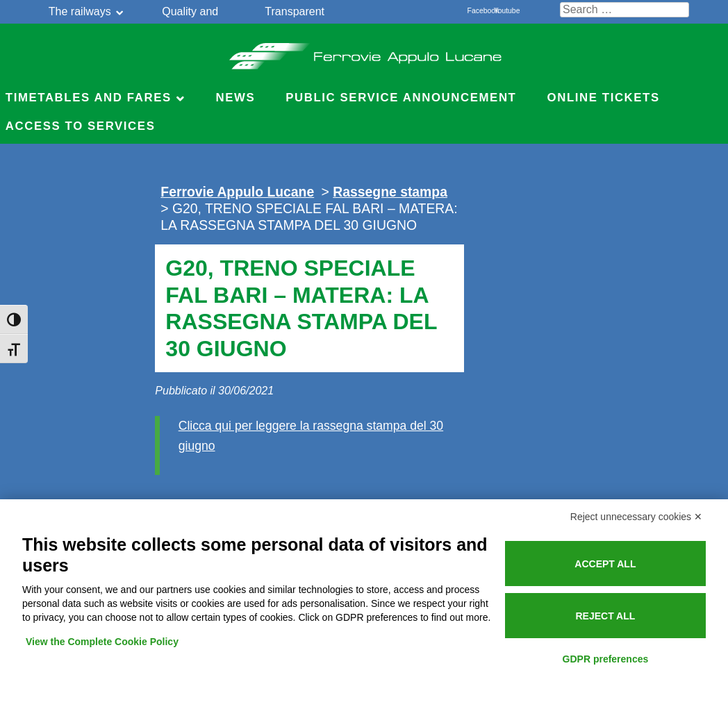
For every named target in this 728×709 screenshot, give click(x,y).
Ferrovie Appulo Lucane (364, 52)
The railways (80, 11)
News (235, 98)
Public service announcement (401, 98)
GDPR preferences (606, 659)
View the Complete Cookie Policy (102, 642)
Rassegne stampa (390, 192)
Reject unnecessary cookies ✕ (636, 517)
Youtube (502, 11)
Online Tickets (604, 98)
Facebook (475, 11)
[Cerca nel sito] (624, 10)
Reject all (605, 616)
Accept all (605, 564)
